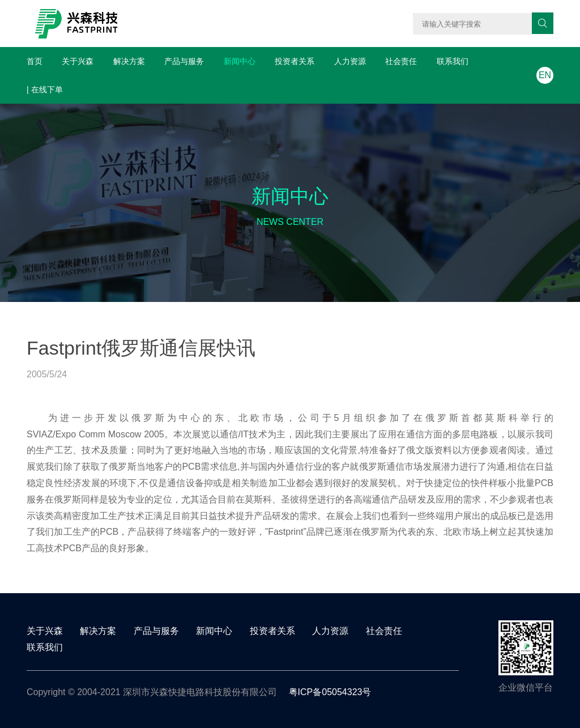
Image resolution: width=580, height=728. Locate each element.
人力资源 (350, 61)
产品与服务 (184, 61)
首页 (35, 61)
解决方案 (129, 61)
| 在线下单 (45, 90)
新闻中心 (240, 61)
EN (545, 75)
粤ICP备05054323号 (330, 692)
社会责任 (401, 61)
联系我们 (453, 61)
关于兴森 (78, 61)
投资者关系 (295, 61)
